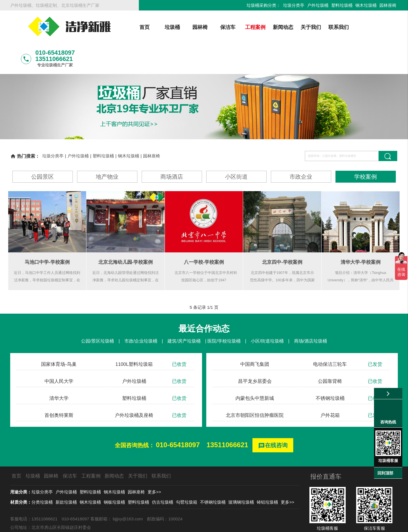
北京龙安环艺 (23, 506)
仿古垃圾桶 (162, 473)
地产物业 (107, 147)
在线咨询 (273, 416)
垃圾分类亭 (294, 5)
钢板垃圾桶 (114, 473)
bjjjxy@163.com (128, 489)
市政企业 (301, 147)
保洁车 (206, 27)
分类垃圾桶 (42, 473)
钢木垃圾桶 (366, 5)
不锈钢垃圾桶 (213, 473)
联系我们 (317, 27)
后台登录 (292, 525)
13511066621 (227, 415)
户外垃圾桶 (318, 5)
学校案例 (365, 147)
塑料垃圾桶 (342, 5)
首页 (123, 27)
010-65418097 (178, 415)
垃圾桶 (151, 27)
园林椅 (178, 27)
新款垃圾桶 (66, 473)
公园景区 (42, 147)
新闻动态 (262, 27)
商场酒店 (172, 147)
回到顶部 (385, 473)
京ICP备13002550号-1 (258, 525)
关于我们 (290, 27)
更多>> (154, 462)
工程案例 (234, 27)
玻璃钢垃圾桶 (241, 473)
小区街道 (236, 147)
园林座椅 (388, 5)
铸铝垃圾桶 (267, 473)
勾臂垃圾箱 (187, 473)
